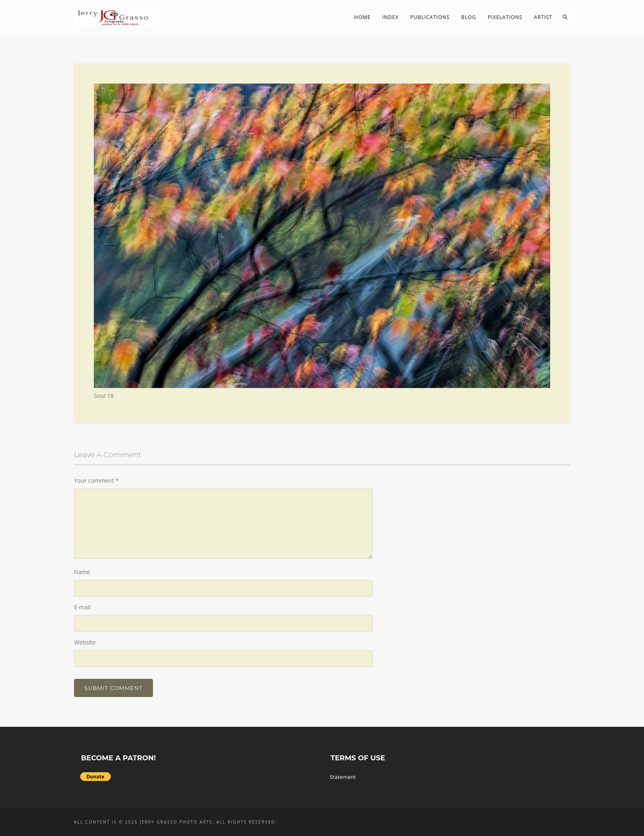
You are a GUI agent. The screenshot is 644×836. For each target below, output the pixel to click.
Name (82, 572)
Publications (430, 17)
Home (363, 17)
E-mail (82, 607)
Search (565, 17)
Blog (469, 17)
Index (391, 17)
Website (85, 642)
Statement (343, 777)
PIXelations (505, 17)
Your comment (96, 480)
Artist (543, 17)
